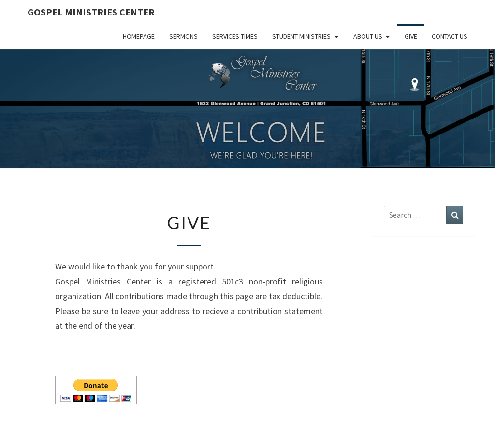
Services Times (235, 36)
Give (411, 36)
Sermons (183, 36)
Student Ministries (301, 36)
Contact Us (450, 36)
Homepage (139, 36)
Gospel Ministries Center (91, 12)
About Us (368, 36)
